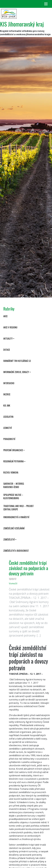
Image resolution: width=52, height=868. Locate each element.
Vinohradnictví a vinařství (16, 517)
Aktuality (8, 339)
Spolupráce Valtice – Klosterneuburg (13, 497)
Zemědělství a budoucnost (16, 551)
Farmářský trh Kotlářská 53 (17, 361)
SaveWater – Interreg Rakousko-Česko (14, 485)
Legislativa (8, 417)
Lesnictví (8, 428)
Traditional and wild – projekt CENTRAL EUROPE (19, 508)
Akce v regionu (10, 327)
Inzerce (7, 394)
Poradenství (9, 439)
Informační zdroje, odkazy (16, 372)
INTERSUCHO (9, 383)
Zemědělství (9, 539)
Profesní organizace (13, 450)
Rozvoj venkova (11, 473)
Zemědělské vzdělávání (14, 528)
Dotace (7, 350)
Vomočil (13, 583)
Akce (5, 316)
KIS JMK (7, 406)
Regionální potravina (14, 461)
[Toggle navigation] (46, 4)
